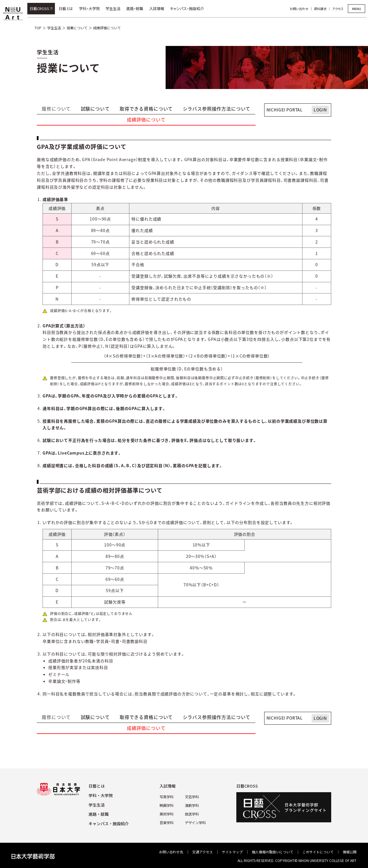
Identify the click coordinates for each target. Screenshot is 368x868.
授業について (77, 28)
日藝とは (67, 8)
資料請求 (322, 9)
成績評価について (107, 28)
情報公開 (350, 852)
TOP (38, 28)
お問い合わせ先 (171, 852)
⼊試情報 (168, 786)
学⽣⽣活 (97, 805)
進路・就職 (136, 8)
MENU (357, 9)
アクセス (339, 9)
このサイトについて (318, 852)
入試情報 (158, 8)
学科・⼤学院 (101, 795)
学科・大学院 (91, 8)
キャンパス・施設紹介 (188, 8)
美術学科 (166, 814)
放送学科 (192, 814)
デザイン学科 (195, 822)
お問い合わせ (301, 9)
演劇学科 (192, 805)
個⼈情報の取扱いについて (273, 852)
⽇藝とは (97, 786)
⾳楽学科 (166, 822)
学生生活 (114, 8)
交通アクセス (203, 852)
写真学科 (166, 797)
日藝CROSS (41, 8)
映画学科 (166, 805)
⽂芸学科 (192, 797)
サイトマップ (232, 852)
